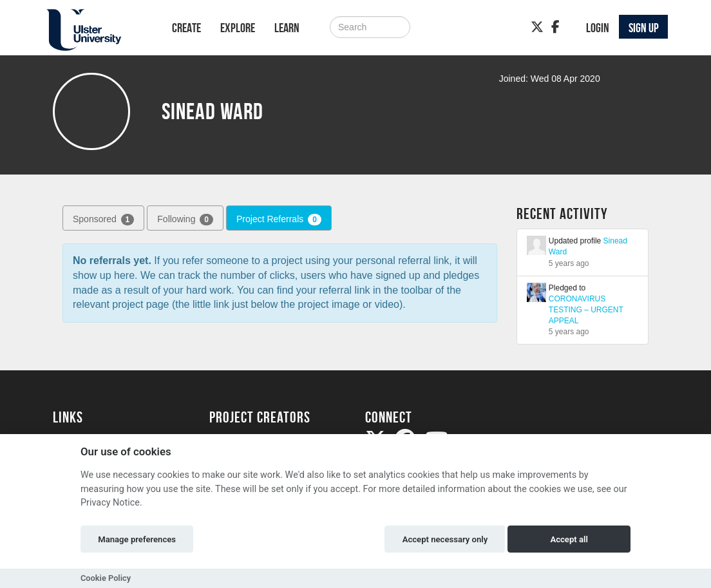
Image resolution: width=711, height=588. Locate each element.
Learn (287, 28)
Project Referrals (279, 220)
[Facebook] (555, 27)
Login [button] (598, 28)
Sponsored (103, 220)
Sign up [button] (644, 28)
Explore (238, 28)
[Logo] (96, 30)
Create (186, 28)
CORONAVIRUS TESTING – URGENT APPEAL (586, 310)
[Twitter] (537, 27)
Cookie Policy (106, 578)
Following (185, 220)
